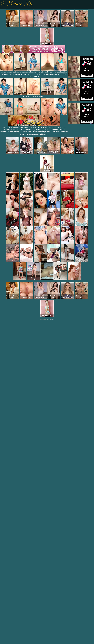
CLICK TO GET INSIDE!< (34, 96)
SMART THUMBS (50, 319)
